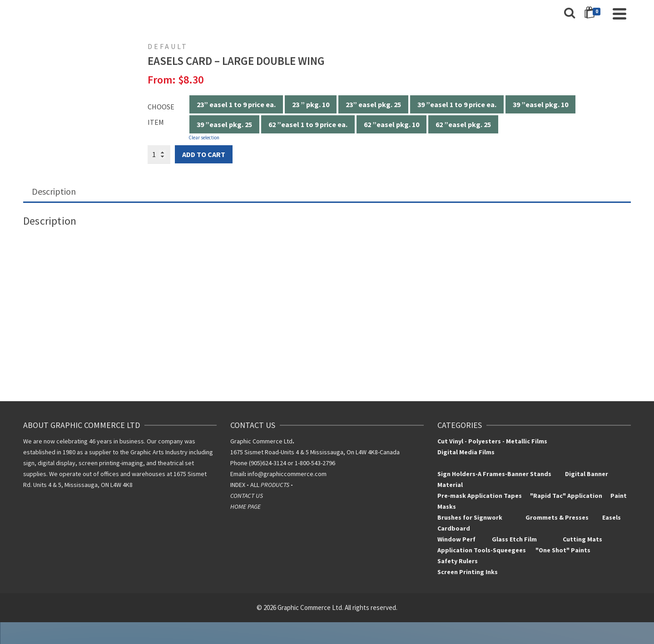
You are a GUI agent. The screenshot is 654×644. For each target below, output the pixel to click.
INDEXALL (262, 485)
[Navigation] (619, 14)
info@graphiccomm (273, 474)
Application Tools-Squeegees (486, 550)
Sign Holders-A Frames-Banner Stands (494, 474)
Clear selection (204, 138)
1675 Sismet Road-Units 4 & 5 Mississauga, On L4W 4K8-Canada (315, 452)
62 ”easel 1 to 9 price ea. (308, 124)
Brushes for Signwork (470, 517)
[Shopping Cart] (594, 14)
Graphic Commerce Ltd (262, 441)
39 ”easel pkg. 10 (540, 104)
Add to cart (204, 154)
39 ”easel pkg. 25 (224, 124)
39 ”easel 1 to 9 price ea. (457, 104)
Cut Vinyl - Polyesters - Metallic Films (492, 441)
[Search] (570, 14)
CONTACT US (247, 496)
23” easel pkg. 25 (373, 104)
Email (237, 474)
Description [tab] (54, 191)
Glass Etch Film (514, 539)
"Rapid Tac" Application (567, 496)
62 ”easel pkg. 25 (463, 124)
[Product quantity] (159, 154)
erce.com (314, 474)
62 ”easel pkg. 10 (391, 124)
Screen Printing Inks (468, 572)
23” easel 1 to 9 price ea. (236, 104)
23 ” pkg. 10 (311, 104)
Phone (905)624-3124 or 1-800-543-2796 (283, 463)
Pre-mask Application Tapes (480, 496)
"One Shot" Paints (564, 550)
